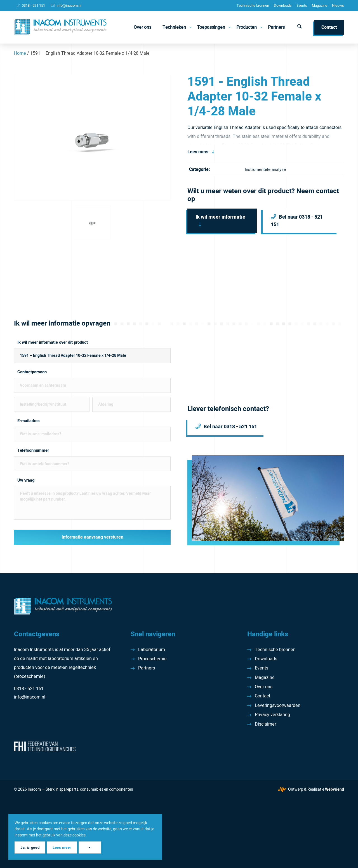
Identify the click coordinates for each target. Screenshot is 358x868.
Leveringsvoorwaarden (278, 706)
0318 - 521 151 (33, 5)
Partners (147, 668)
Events (302, 5)
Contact (262, 696)
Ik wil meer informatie (220, 217)
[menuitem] (253, 6)
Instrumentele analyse (265, 169)
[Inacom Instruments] (60, 27)
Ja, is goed (30, 847)
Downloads (283, 5)
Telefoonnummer (33, 450)
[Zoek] (300, 27)
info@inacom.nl (69, 5)
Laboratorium (152, 650)
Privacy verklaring (272, 715)
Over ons (264, 687)
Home (20, 53)
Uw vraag (26, 480)
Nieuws (338, 5)
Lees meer (198, 152)
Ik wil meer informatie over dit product (53, 342)
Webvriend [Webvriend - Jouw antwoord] (335, 789)
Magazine (320, 5)
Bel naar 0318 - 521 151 (297, 221)
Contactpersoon (32, 372)
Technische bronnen (253, 5)
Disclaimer (265, 724)
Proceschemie (152, 659)
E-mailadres (29, 421)
